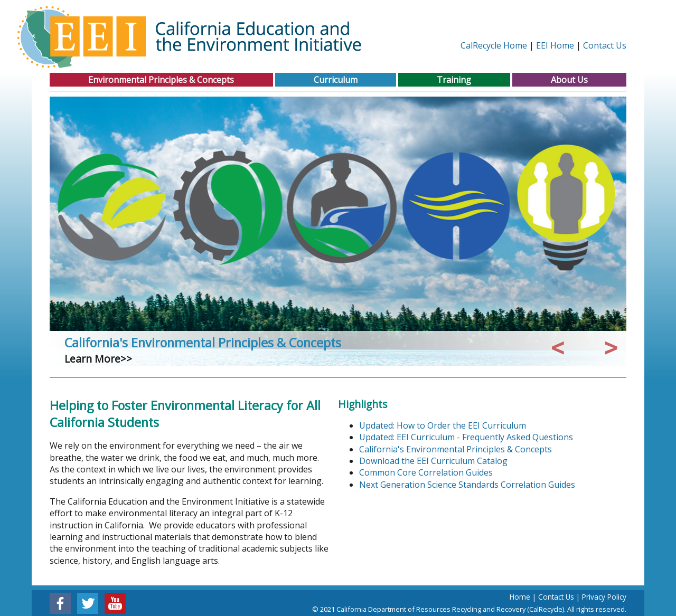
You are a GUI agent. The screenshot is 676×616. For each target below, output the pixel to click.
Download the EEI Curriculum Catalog (433, 461)
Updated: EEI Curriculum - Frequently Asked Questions (466, 437)
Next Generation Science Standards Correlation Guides (467, 485)
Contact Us (605, 45)
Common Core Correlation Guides (426, 472)
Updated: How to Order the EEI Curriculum (443, 425)
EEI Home (555, 45)
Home (520, 597)
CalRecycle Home (494, 45)
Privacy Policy (604, 597)
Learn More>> (98, 359)
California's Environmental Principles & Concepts (203, 343)
